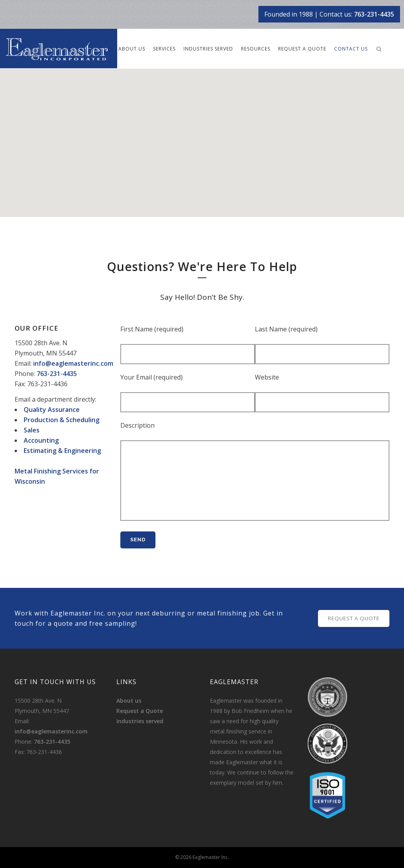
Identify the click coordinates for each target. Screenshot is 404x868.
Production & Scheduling (62, 420)
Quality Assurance (52, 410)
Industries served (140, 721)
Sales (32, 430)
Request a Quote (140, 711)
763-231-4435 (374, 14)
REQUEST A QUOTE (354, 618)
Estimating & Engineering (62, 451)
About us (129, 701)
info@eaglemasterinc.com (73, 363)
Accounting (41, 440)
